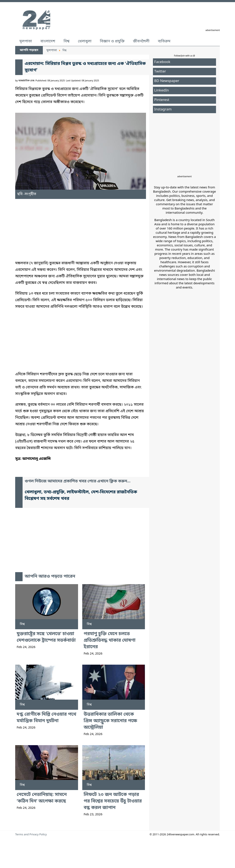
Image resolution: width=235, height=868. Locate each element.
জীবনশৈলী (141, 41)
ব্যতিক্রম (164, 41)
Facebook (162, 62)
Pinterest (162, 100)
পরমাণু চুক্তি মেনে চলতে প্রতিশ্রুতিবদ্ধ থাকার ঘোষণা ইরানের (110, 641)
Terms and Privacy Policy (31, 835)
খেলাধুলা (85, 41)
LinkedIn (161, 91)
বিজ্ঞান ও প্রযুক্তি (112, 41)
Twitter (160, 72)
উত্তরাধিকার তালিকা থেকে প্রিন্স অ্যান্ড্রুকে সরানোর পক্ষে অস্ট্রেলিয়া (110, 721)
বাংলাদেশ (48, 41)
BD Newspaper (167, 81)
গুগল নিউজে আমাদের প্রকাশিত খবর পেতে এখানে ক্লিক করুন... (78, 481)
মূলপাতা (26, 41)
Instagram (163, 109)
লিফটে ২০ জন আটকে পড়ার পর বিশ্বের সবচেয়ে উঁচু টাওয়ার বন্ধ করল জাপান (113, 801)
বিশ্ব (66, 41)
